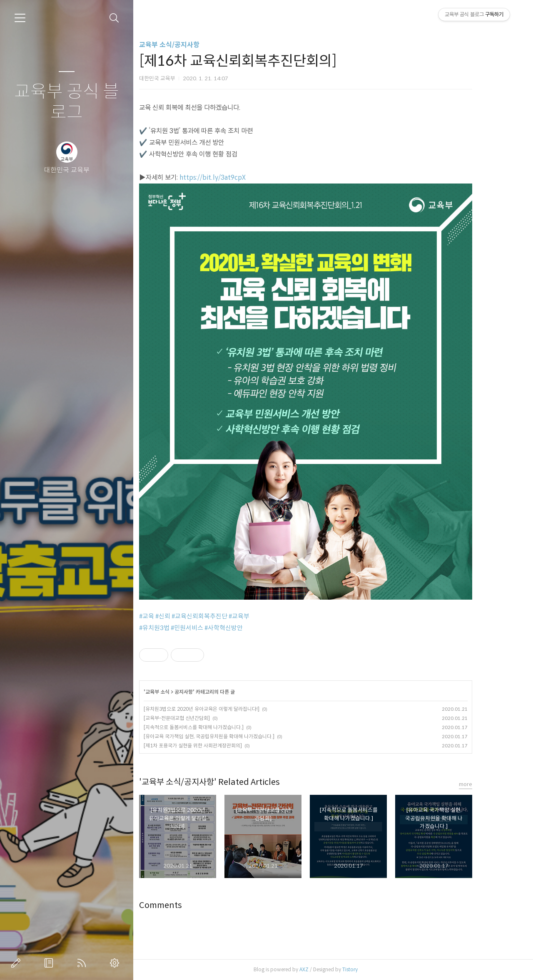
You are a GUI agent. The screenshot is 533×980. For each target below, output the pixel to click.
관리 (116, 963)
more (488, 784)
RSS (83, 963)
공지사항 (206, 692)
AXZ (326, 969)
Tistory (372, 969)
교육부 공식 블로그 (67, 102)
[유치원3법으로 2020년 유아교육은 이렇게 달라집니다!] (224, 709)
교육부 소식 (179, 692)
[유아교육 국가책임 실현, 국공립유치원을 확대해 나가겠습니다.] (231, 736)
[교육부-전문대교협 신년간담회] (199, 718)
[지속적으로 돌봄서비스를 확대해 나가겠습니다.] (216, 727)
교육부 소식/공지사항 (191, 45)
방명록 (50, 963)
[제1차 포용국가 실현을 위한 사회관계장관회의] (215, 746)
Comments (183, 905)
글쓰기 (17, 963)
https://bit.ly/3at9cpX (235, 177)
